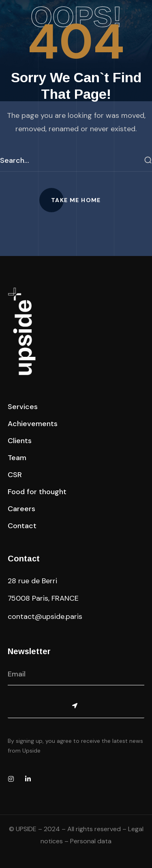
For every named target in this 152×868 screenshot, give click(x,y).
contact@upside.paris (45, 616)
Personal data (91, 841)
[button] (76, 200)
